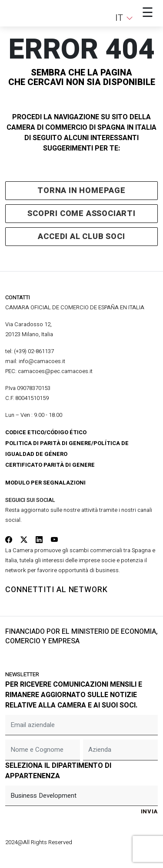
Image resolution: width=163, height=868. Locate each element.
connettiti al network (57, 590)
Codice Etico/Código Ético (46, 432)
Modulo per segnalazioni (45, 483)
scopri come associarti (81, 214)
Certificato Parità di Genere (50, 465)
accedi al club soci (81, 237)
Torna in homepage (81, 191)
